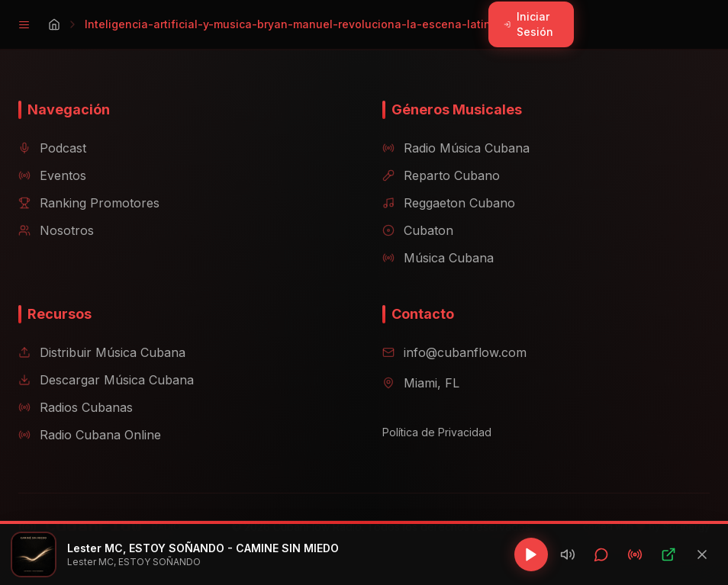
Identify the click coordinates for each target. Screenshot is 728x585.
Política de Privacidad (437, 432)
